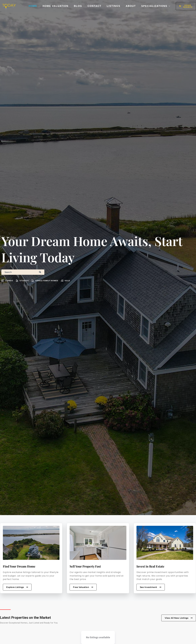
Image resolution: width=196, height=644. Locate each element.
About (131, 6)
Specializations (154, 6)
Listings (113, 6)
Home (33, 6)
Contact (94, 6)
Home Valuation (55, 6)
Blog (78, 6)
